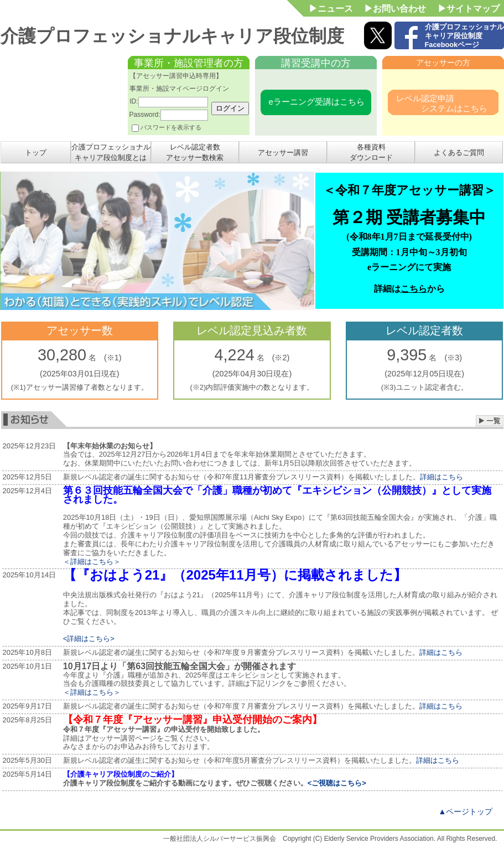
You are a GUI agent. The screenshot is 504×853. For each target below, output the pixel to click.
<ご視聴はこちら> (337, 783)
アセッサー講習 (283, 152)
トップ (36, 152)
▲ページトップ (465, 811)
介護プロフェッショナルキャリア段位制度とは (111, 152)
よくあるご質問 (459, 152)
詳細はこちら (441, 477)
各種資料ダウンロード (371, 152)
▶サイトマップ (469, 9)
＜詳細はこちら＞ (92, 562)
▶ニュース (331, 9)
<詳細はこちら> (89, 639)
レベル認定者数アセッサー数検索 (195, 152)
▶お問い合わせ (395, 9)
